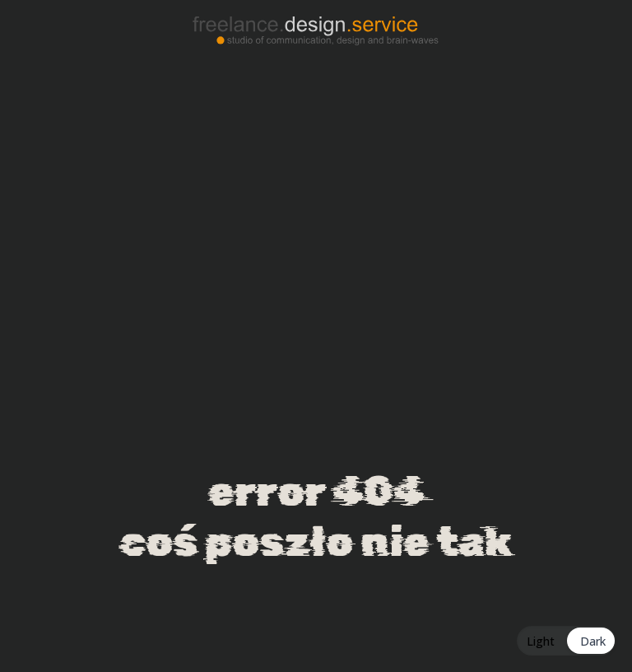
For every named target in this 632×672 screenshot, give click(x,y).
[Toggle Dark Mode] (566, 641)
